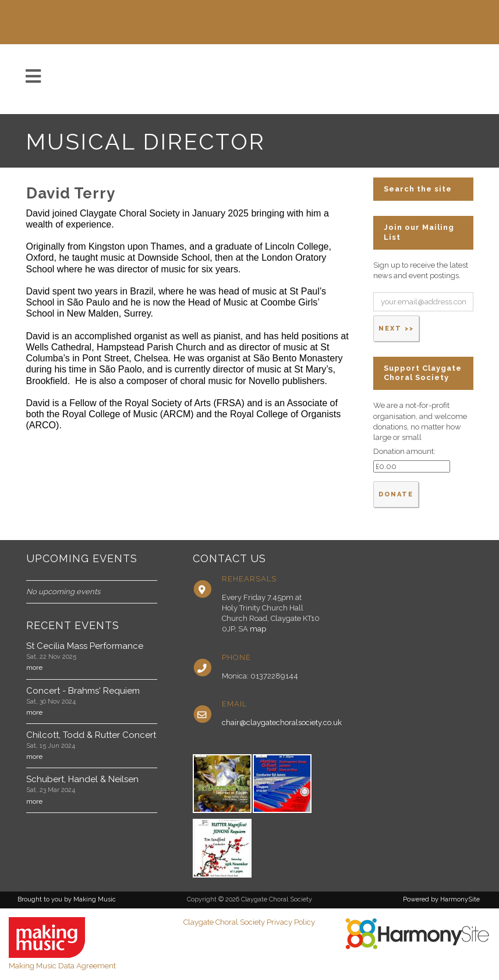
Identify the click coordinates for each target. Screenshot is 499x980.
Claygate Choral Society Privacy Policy (249, 922)
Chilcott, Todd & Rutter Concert (91, 735)
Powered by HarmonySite (441, 899)
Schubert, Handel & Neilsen (82, 779)
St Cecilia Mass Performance (85, 646)
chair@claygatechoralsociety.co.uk (282, 722)
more (34, 667)
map (258, 629)
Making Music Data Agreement (62, 966)
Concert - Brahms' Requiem (83, 691)
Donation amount (404, 451)
